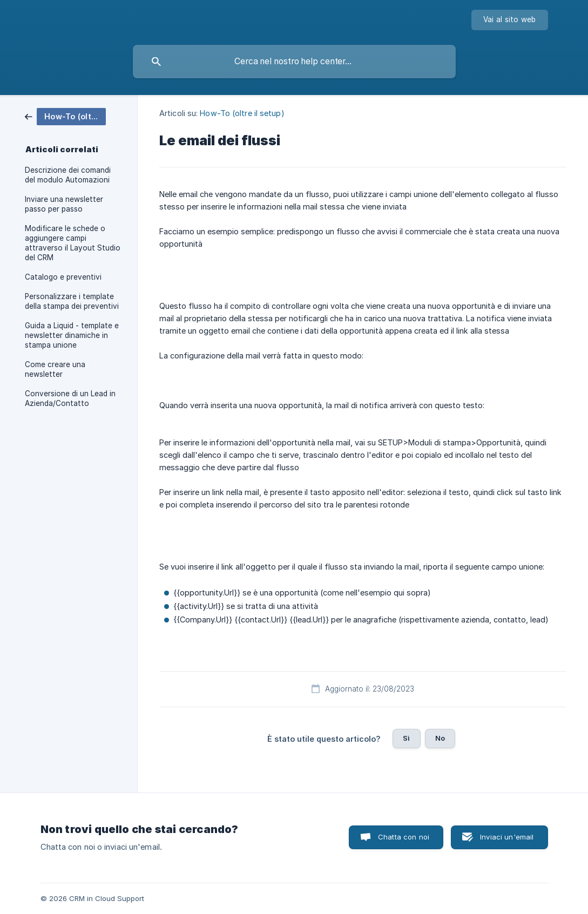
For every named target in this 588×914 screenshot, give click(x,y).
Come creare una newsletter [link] (55, 369)
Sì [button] (406, 738)
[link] (65, 116)
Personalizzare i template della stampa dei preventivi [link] (72, 301)
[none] (510, 20)
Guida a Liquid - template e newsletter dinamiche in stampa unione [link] (72, 335)
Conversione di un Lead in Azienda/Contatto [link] (70, 398)
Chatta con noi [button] (404, 837)
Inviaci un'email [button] (507, 837)
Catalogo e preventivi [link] (63, 277)
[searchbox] (294, 62)
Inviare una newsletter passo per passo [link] (64, 204)
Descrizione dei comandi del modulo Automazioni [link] (68, 175)
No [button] (440, 738)
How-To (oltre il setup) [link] (242, 113)
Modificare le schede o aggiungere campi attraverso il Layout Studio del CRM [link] (73, 243)
